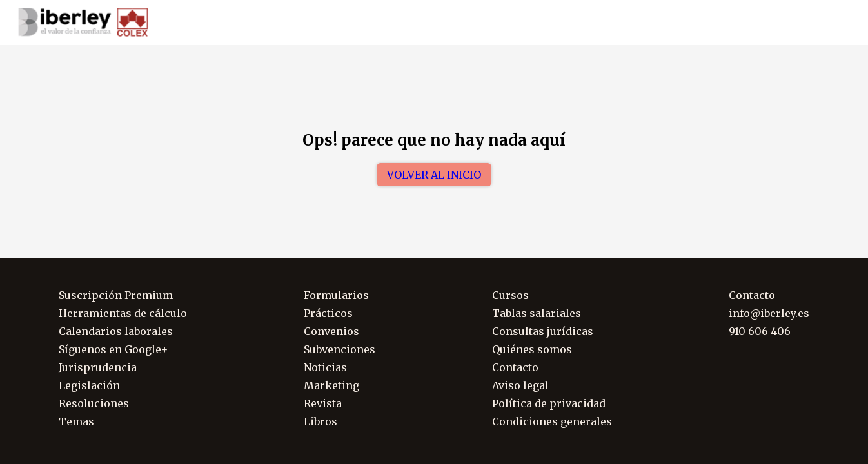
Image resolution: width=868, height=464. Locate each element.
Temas (76, 421)
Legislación (89, 385)
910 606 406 (767, 23)
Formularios (336, 295)
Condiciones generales (552, 421)
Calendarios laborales (116, 331)
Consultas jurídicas (543, 331)
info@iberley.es (769, 313)
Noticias (325, 367)
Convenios (331, 331)
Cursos (510, 295)
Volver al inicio (434, 175)
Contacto (515, 367)
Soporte (833, 23)
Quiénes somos (532, 349)
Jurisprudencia (98, 367)
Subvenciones (340, 349)
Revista (323, 403)
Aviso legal (520, 385)
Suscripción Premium (116, 295)
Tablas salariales (537, 313)
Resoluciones (94, 403)
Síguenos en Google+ (113, 349)
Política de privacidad (549, 403)
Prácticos (328, 313)
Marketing (331, 385)
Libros (321, 421)
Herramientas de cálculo (123, 313)
